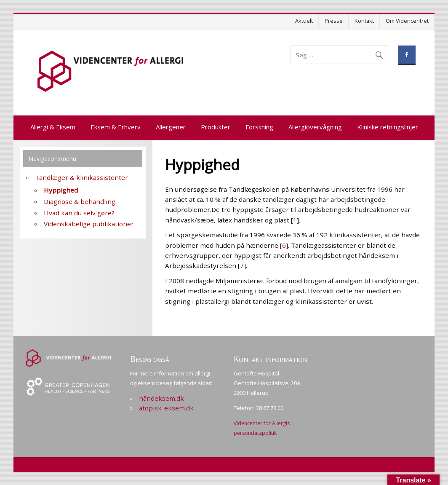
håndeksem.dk (161, 398)
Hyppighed (61, 190)
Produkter (216, 127)
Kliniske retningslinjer (388, 127)
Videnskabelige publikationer (89, 224)
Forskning (259, 127)
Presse (334, 21)
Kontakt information (271, 359)
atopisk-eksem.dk (166, 408)
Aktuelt (304, 21)
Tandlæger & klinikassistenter (81, 177)
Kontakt (364, 21)
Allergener (171, 127)
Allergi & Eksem (53, 127)
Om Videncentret (407, 21)
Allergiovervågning (315, 127)
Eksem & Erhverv (116, 127)
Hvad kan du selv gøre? (79, 213)
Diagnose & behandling (80, 201)
